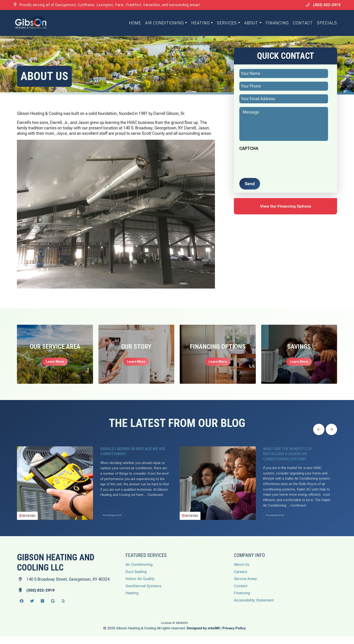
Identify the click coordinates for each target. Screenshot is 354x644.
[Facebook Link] (22, 609)
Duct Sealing (137, 579)
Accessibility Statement (255, 608)
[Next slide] (331, 430)
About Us (242, 572)
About (249, 23)
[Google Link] (53, 609)
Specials (325, 23)
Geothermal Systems (144, 593)
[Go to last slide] (319, 430)
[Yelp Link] (63, 609)
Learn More (55, 362)
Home (133, 23)
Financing (275, 23)
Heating (199, 23)
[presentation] (274, 163)
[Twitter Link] (32, 609)
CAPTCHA (249, 149)
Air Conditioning (163, 23)
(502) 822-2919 (320, 5)
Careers (241, 579)
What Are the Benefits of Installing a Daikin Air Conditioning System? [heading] (291, 456)
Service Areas (246, 586)
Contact (301, 23)
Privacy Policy (235, 636)
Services (225, 23)
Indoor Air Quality (141, 586)
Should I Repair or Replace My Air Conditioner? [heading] (134, 453)
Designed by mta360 (203, 636)
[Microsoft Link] (42, 609)
